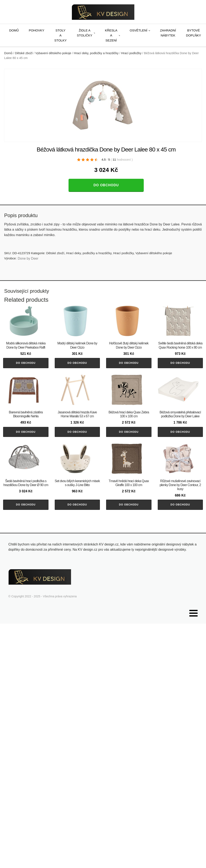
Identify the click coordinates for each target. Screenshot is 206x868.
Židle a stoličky (85, 33)
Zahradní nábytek (168, 33)
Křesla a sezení (111, 35)
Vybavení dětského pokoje (53, 53)
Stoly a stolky (60, 35)
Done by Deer (28, 258)
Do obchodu (106, 185)
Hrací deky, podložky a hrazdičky (96, 53)
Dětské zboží (24, 53)
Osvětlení (139, 30)
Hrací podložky (131, 53)
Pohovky (37, 30)
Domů (14, 30)
